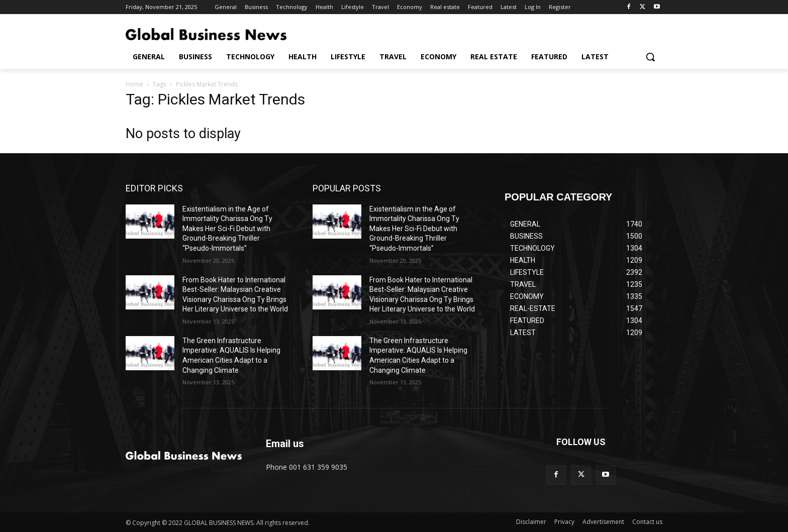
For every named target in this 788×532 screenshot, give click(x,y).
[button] (650, 57)
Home (134, 84)
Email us (285, 444)
